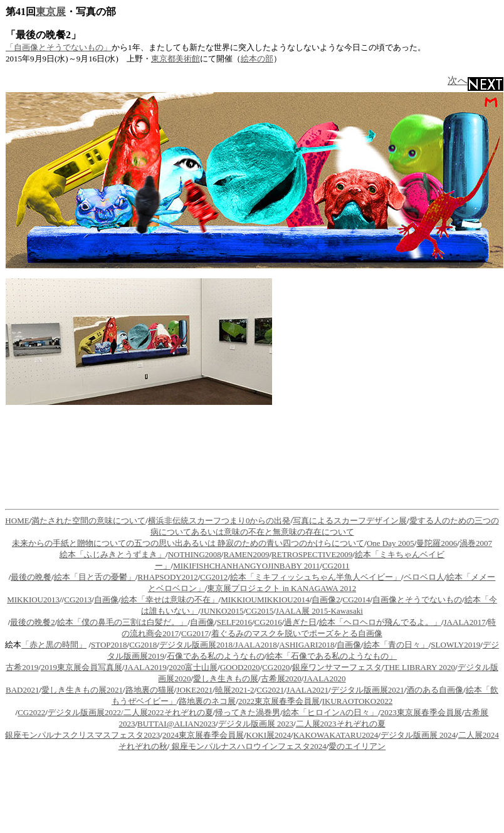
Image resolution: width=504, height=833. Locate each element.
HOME (17, 521)
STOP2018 (109, 645)
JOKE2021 (194, 690)
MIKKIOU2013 (33, 600)
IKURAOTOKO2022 (357, 701)
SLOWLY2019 (455, 645)
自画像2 (326, 600)
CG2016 (268, 622)
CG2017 (195, 633)
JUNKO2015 (222, 611)
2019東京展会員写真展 (81, 667)
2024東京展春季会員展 (203, 735)
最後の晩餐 (31, 577)
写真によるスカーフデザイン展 (350, 521)
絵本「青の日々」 (396, 645)
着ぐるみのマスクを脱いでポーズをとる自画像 (297, 633)
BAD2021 (22, 690)
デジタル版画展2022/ (86, 712)
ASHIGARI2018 (307, 645)
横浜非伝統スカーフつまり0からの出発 (219, 521)
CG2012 (214, 577)
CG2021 (270, 690)
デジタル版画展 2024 (418, 735)
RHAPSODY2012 (168, 577)
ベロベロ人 (424, 577)
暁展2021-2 (235, 690)
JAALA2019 (146, 667)
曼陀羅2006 (437, 543)
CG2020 (276, 667)
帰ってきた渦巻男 (248, 712)
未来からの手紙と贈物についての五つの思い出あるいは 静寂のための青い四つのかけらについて (188, 543)
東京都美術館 (176, 59)
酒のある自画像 (435, 690)
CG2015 (260, 611)
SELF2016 (234, 622)
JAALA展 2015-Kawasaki (319, 611)
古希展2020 (281, 678)
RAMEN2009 (246, 554)
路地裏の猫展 (150, 690)
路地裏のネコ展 (207, 701)
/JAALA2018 (255, 645)
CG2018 (143, 645)
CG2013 (78, 600)
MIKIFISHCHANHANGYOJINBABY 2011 (246, 566)
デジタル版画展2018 (196, 645)
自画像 (106, 600)
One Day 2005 (391, 543)
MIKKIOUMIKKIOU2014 (265, 600)
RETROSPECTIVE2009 (312, 554)
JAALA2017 (465, 622)
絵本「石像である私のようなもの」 (332, 656)
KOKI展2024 (269, 735)
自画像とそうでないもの (417, 600)
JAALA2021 (307, 690)
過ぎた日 (300, 622)
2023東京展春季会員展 (421, 712)
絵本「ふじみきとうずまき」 (113, 554)
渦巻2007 (476, 543)
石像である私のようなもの (216, 656)
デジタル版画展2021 (368, 690)
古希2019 (22, 667)
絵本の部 (257, 59)
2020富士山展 (193, 667)
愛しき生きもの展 (226, 678)
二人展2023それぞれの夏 (341, 724)
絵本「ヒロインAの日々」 (330, 712)
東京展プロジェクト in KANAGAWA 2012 (281, 588)
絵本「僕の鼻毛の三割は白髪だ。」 (122, 622)
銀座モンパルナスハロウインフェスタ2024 (248, 746)
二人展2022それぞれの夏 (168, 712)
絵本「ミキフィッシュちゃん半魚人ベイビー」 (316, 577)
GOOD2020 (240, 667)
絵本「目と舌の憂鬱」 (95, 577)
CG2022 (31, 712)
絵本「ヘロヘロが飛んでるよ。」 (380, 622)
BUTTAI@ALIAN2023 (176, 724)
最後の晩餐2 (33, 622)
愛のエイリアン (357, 746)
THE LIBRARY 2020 (419, 667)
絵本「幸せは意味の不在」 (170, 600)
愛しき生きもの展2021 (82, 690)
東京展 (51, 12)
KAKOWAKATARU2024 (336, 735)
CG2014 (356, 600)
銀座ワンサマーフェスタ (337, 667)
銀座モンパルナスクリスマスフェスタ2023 (82, 735)
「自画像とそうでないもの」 (59, 47)
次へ (475, 81)
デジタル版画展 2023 (256, 724)
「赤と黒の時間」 (54, 645)
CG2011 (336, 566)
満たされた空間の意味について (88, 521)
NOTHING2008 (195, 554)
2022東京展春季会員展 (279, 701)
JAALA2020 (324, 678)
